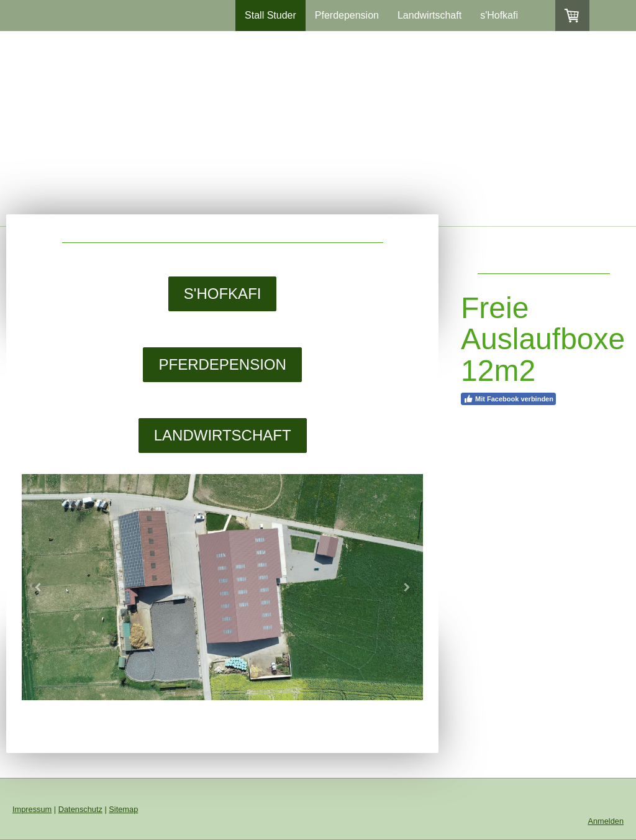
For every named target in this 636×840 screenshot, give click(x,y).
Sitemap (123, 809)
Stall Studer (270, 15)
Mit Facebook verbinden (508, 399)
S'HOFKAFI (223, 294)
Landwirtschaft (429, 15)
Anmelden (606, 821)
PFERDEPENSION (222, 364)
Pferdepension (347, 15)
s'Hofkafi (499, 15)
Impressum (32, 809)
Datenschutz (80, 809)
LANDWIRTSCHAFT (223, 435)
